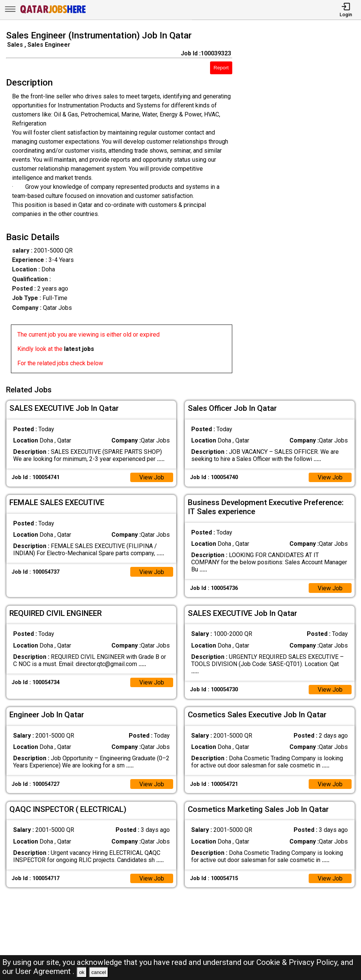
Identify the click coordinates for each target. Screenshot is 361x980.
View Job (152, 477)
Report (221, 68)
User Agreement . (45, 971)
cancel (99, 972)
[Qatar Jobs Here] (53, 13)
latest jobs (79, 349)
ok (82, 972)
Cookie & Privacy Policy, (299, 962)
